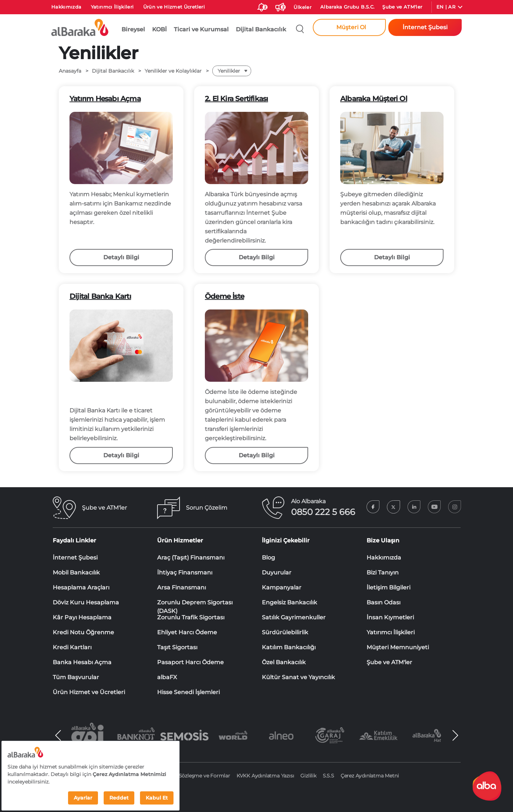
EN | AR (446, 7)
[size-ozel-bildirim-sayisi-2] (261, 6)
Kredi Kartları (72, 647)
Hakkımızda (66, 7)
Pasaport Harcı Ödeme (190, 662)
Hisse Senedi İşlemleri (188, 692)
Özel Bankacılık (284, 662)
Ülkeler (302, 7)
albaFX (167, 677)
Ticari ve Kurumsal (201, 29)
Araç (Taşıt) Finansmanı (191, 558)
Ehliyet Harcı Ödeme (187, 632)
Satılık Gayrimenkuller (294, 617)
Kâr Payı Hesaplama (82, 617)
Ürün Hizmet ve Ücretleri (89, 692)
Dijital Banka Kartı (100, 296)
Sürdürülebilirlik (285, 632)
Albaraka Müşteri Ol (374, 99)
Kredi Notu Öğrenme (83, 632)
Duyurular (277, 572)
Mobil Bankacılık (76, 572)
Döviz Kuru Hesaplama (86, 602)
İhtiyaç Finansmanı (185, 572)
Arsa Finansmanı (182, 587)
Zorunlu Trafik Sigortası (191, 617)
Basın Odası (384, 602)
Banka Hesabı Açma (82, 662)
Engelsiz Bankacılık (289, 602)
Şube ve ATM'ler (402, 7)
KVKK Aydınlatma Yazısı (265, 776)
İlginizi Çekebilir (286, 540)
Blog (268, 558)
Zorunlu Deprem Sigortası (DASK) (195, 603)
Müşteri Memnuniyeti (398, 647)
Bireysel (133, 29)
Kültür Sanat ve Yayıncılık (298, 677)
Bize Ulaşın (383, 540)
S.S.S (328, 776)
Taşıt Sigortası (177, 647)
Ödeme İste (224, 296)
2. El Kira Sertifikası (236, 99)
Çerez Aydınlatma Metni (370, 776)
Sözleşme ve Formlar (204, 776)
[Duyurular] (280, 6)
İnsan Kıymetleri (390, 617)
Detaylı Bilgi (121, 257)
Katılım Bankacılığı (289, 647)
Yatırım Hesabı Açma (105, 99)
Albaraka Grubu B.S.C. (347, 7)
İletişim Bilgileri (388, 587)
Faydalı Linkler (74, 540)
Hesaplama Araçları (81, 587)
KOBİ (159, 29)
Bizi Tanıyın (383, 572)
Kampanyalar (282, 587)
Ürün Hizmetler (180, 540)
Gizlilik (308, 776)
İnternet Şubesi (75, 558)
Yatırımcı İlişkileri (112, 7)
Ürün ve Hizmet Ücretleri (174, 7)
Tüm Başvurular (76, 677)
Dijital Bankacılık (261, 29)
